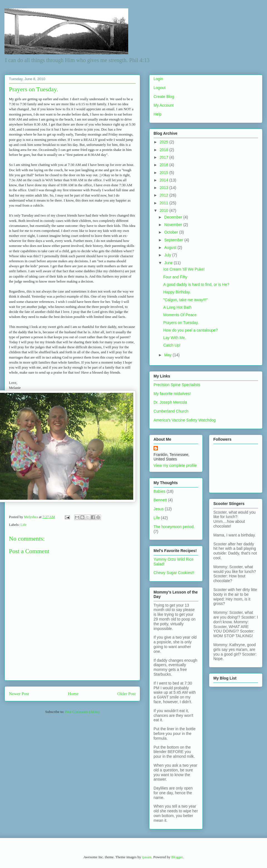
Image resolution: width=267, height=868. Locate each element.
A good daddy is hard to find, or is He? (196, 285)
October (172, 232)
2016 (165, 165)
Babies (160, 491)
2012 (165, 195)
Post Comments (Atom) (82, 712)
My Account (164, 105)
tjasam (147, 857)
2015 (165, 173)
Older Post (127, 694)
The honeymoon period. (174, 527)
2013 (165, 188)
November (174, 225)
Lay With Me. (175, 338)
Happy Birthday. (177, 292)
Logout (160, 88)
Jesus (159, 509)
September (174, 240)
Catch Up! (172, 345)
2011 (165, 203)
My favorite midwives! (172, 394)
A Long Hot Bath (177, 307)
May (168, 355)
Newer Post (19, 694)
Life (24, 525)
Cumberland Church (171, 411)
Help (158, 114)
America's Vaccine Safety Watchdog (185, 420)
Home (73, 694)
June (169, 263)
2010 (165, 210)
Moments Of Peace (180, 315)
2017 (165, 157)
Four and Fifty (175, 277)
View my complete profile (175, 465)
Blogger (177, 857)
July (168, 255)
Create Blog (164, 97)
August (171, 247)
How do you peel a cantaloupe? (191, 330)
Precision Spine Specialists (177, 385)
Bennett (160, 500)
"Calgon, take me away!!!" (186, 300)
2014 (165, 180)
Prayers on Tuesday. (181, 323)
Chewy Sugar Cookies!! (174, 573)
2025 (165, 142)
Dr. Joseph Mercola (170, 402)
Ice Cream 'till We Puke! (184, 269)
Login (158, 79)
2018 (165, 150)
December (174, 217)
